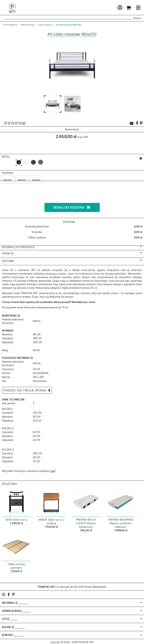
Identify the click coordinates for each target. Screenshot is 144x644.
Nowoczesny (72, 129)
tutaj (53, 471)
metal (6, 157)
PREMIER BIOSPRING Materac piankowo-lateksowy (121, 523)
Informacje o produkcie (18, 247)
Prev (50, 62)
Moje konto (109, 8)
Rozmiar (8, 173)
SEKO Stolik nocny (16, 520)
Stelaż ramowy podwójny (16, 566)
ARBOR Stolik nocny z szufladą (51, 521)
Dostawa (8, 261)
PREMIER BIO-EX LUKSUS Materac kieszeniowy (86, 523)
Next (94, 62)
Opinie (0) (8, 253)
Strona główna (10, 25)
